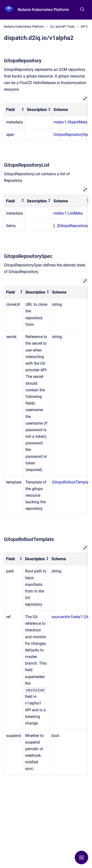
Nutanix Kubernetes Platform (43, 10)
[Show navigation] (81, 857)
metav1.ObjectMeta (70, 122)
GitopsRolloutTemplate (72, 482)
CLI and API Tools (62, 27)
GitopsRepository (73, 226)
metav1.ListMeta (68, 213)
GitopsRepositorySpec (73, 135)
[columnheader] (15, 110)
